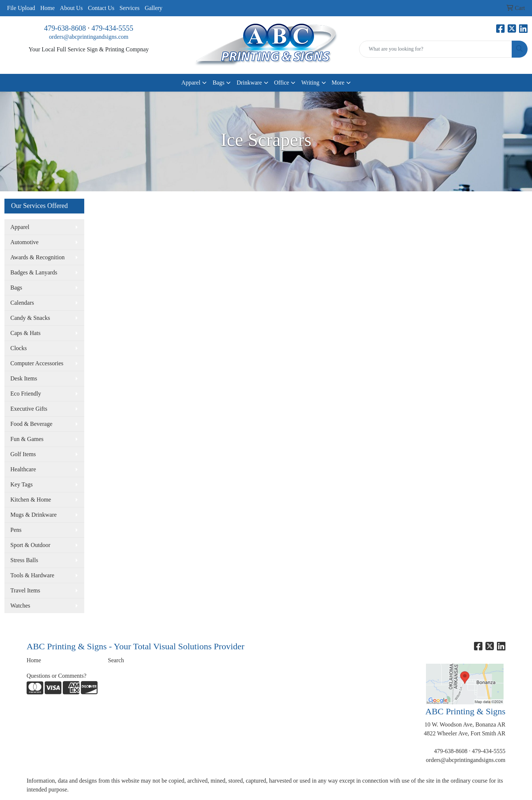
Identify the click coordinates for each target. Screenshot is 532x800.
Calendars (22, 303)
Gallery (154, 8)
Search (116, 660)
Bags (218, 83)
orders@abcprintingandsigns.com (88, 37)
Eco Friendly (26, 394)
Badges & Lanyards (34, 272)
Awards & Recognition (37, 257)
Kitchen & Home (31, 500)
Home (47, 8)
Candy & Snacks (30, 318)
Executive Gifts (29, 409)
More (338, 83)
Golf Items (23, 454)
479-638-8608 (65, 28)
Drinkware (249, 83)
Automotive (24, 242)
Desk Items (24, 378)
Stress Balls (24, 560)
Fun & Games (27, 439)
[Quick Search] (436, 49)
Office (282, 83)
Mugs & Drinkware (33, 515)
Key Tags (21, 484)
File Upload (21, 8)
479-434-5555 (112, 28)
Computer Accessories (37, 363)
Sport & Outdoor (30, 545)
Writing (310, 83)
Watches (20, 606)
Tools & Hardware (32, 575)
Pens (16, 530)
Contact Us (101, 8)
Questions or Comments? (57, 676)
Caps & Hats (25, 333)
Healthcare (23, 469)
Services (129, 8)
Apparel (191, 83)
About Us (71, 8)
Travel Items (25, 590)
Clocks (18, 348)
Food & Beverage (31, 424)
